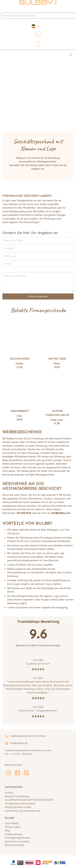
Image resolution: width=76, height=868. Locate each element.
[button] (71, 55)
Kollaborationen (14, 834)
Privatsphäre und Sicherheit (20, 804)
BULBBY (10, 818)
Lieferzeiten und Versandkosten (23, 811)
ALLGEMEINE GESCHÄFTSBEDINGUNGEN (29, 800)
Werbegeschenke (14, 845)
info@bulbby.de (19, 743)
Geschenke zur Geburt (17, 842)
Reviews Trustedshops (17, 796)
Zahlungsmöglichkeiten (18, 838)
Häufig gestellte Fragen (18, 807)
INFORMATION (14, 787)
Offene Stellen (13, 827)
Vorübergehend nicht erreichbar (28, 736)
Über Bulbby (12, 823)
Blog (7, 831)
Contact (9, 793)
